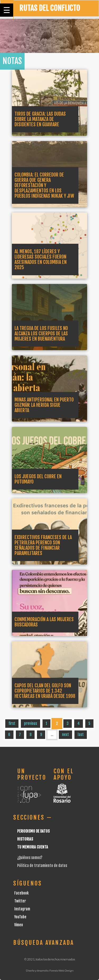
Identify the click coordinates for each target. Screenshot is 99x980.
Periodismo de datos (33, 831)
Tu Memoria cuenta (33, 847)
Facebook (22, 893)
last (81, 735)
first (12, 723)
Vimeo (19, 925)
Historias (25, 839)
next (65, 735)
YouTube (20, 917)
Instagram (22, 909)
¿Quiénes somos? (30, 858)
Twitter (20, 901)
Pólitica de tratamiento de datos (42, 866)
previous (30, 723)
